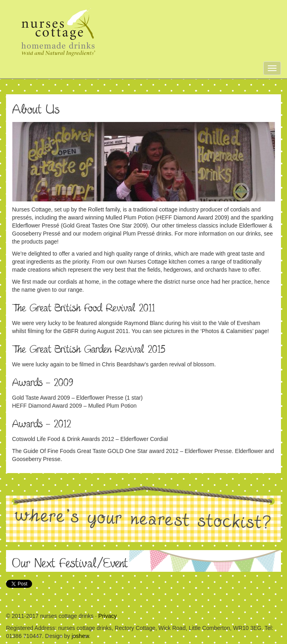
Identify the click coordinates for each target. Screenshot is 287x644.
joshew (80, 636)
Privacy (108, 616)
